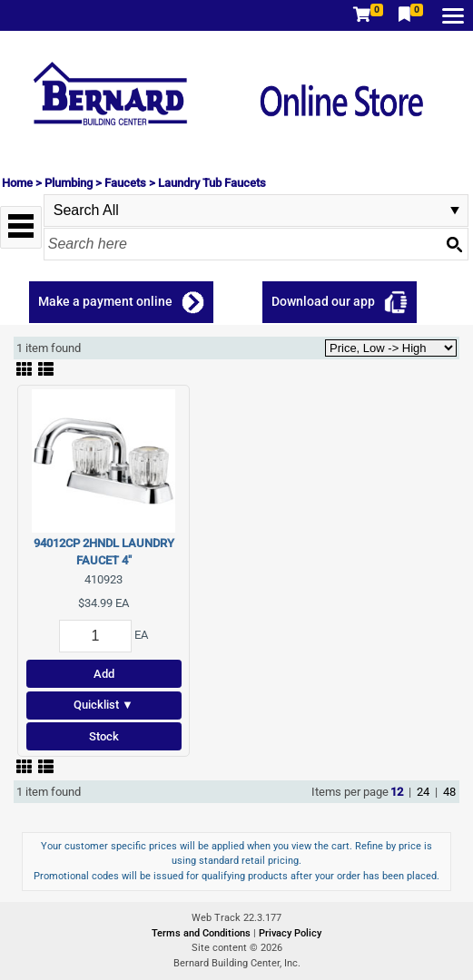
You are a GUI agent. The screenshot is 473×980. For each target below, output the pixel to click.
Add (104, 674)
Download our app (323, 301)
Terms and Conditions (202, 933)
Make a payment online (105, 301)
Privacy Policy (290, 933)
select (455, 211)
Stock (104, 736)
